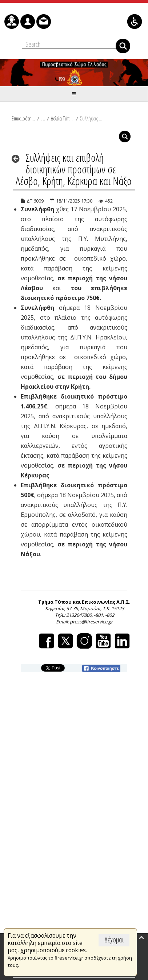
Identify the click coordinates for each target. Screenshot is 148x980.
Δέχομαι (114, 940)
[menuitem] (12, 22)
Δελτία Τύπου (62, 118)
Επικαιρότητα (23, 118)
